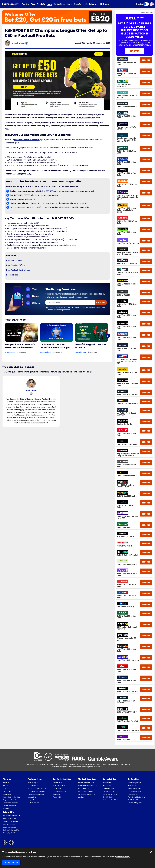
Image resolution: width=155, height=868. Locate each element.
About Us (6, 783)
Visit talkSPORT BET (44, 191)
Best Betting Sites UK (135, 783)
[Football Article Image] (21, 332)
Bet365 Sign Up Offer (9, 818)
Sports (69, 4)
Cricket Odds (57, 788)
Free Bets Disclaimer (9, 806)
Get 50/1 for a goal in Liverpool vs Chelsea (91, 346)
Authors (5, 785)
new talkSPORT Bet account (27, 140)
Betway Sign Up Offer (10, 833)
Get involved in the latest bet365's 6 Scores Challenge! (55, 346)
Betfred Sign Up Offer (9, 827)
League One (32, 797)
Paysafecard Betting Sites (137, 797)
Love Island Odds (109, 788)
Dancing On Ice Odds (110, 794)
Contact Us (7, 788)
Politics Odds (107, 785)
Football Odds (58, 783)
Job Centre (82, 797)
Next (108, 336)
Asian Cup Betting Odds (36, 794)
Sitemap (6, 809)
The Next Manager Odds (86, 783)
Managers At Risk (84, 788)
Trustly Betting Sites (134, 788)
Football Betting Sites (135, 803)
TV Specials (107, 783)
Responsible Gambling (10, 800)
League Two (32, 800)
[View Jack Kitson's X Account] (27, 43)
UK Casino (105, 4)
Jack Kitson (19, 43)
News (49, 4)
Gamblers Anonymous (123, 765)
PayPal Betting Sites (134, 791)
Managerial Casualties (86, 791)
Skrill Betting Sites (134, 800)
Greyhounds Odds (59, 785)
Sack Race (79, 4)
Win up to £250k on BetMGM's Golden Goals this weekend (20, 346)
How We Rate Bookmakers (11, 797)
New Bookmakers (134, 794)
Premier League (33, 783)
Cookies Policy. (123, 857)
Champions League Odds (37, 791)
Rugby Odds (57, 797)
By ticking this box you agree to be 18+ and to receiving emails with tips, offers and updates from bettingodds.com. (75, 309)
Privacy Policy (7, 791)
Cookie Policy (7, 794)
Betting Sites (59, 4)
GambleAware (110, 765)
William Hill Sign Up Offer (11, 821)
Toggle (146, 4)
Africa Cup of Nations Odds (37, 788)
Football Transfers (34, 803)
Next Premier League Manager (88, 785)
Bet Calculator (92, 4)
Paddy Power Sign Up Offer (11, 816)
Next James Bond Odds (111, 800)
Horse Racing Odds (59, 791)
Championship (33, 785)
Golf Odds (56, 794)
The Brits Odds (108, 797)
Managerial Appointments (87, 794)
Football (26, 4)
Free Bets (41, 4)
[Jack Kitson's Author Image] (31, 384)
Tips (33, 4)
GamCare (101, 765)
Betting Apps (132, 785)
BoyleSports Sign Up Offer (11, 830)
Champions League (85, 118)
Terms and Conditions (10, 803)
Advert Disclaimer (147, 12)
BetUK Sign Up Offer (9, 824)
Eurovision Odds (108, 791)
